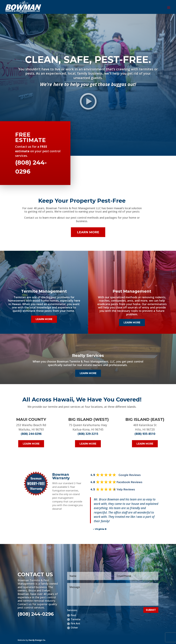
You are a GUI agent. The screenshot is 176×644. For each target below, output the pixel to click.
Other (73, 628)
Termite (74, 619)
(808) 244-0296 (31, 434)
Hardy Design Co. (37, 640)
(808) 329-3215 (88, 434)
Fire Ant (74, 623)
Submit (151, 610)
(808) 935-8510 (145, 434)
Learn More (88, 232)
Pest (72, 615)
